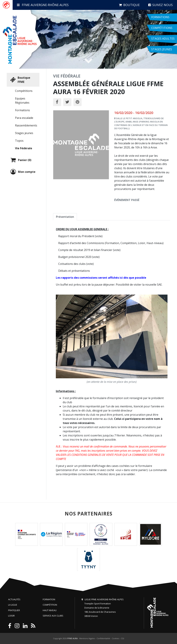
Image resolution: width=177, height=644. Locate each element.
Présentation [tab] (65, 217)
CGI (122, 638)
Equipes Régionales (22, 101)
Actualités (14, 599)
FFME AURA (72, 638)
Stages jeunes (24, 133)
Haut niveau (50, 610)
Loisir (11, 616)
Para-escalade (24, 118)
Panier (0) (20, 160)
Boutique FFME (20, 80)
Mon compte (22, 172)
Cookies (115, 638)
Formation (49, 599)
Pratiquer (14, 610)
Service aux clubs (53, 616)
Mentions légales (87, 638)
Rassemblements (26, 125)
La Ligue (13, 605)
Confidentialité (103, 638)
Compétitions (24, 91)
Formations (22, 110)
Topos (19, 141)
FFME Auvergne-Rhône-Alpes (43, 5)
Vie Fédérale (24, 148)
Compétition (50, 605)
